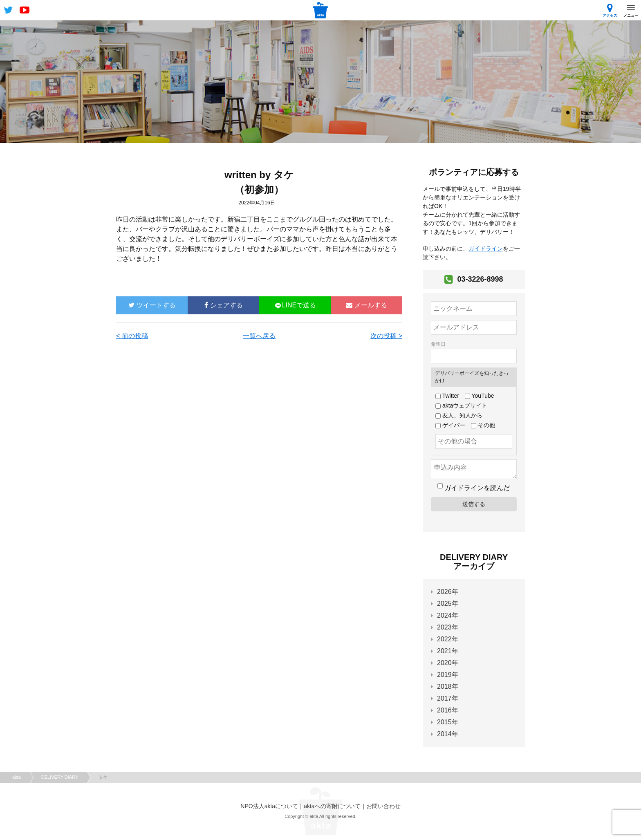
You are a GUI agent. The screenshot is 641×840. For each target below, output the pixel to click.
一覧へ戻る (259, 336)
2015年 (448, 722)
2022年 (448, 639)
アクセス (610, 10)
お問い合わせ (383, 806)
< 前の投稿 (132, 336)
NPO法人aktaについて (269, 806)
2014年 (448, 734)
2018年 (448, 687)
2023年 (448, 627)
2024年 (448, 615)
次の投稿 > (386, 336)
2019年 (448, 675)
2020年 (448, 663)
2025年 (448, 604)
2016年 (448, 710)
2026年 (448, 592)
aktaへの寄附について (332, 806)
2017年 (448, 698)
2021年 (448, 651)
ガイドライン (486, 249)
